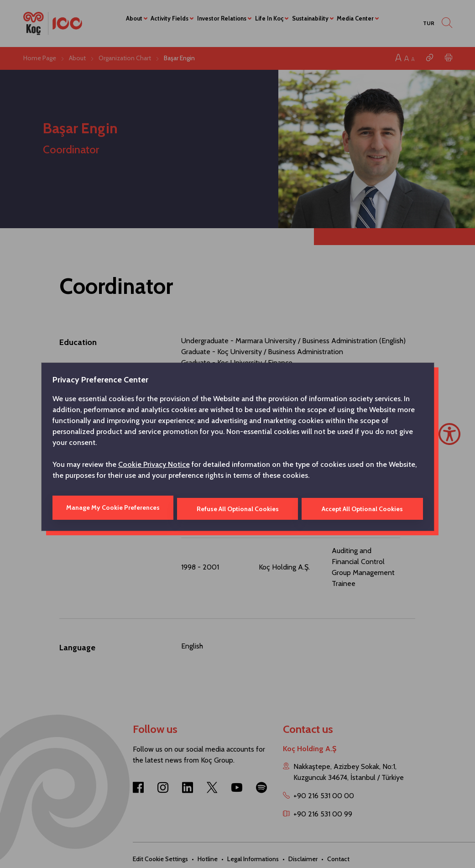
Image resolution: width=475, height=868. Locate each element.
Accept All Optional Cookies (363, 507)
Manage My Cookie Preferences (112, 507)
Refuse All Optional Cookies (237, 507)
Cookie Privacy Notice (154, 465)
